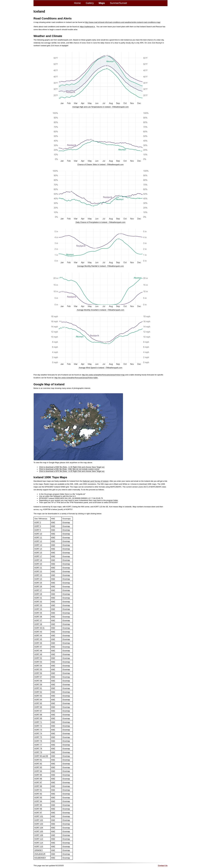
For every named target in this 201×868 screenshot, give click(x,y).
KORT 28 (38, 593)
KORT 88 (38, 786)
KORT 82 (38, 763)
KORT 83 (38, 767)
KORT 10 (38, 533)
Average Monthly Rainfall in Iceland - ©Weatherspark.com (100, 266)
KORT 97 (38, 812)
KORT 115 (39, 846)
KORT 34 (38, 609)
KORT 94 (38, 801)
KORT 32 (38, 601)
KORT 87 (38, 782)
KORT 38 (38, 624)
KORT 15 (38, 552)
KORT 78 (38, 748)
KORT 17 (38, 556)
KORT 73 (38, 729)
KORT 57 (38, 676)
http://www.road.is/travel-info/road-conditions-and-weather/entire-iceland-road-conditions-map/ (122, 22)
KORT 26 (38, 586)
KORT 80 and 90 (41, 755)
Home (77, 3)
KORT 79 (38, 752)
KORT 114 (39, 842)
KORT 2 (38, 522)
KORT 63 (38, 695)
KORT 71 (38, 722)
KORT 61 (38, 688)
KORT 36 (38, 616)
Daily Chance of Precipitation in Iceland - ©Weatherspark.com (101, 222)
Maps (102, 3)
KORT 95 (38, 804)
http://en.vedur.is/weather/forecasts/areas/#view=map (103, 374)
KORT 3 (38, 526)
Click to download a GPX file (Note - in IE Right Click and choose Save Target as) (71, 471)
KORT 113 (39, 838)
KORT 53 (38, 661)
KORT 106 (39, 835)
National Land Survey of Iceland (95, 481)
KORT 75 (38, 737)
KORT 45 (38, 639)
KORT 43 (38, 631)
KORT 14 (38, 548)
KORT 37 (38, 620)
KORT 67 (38, 710)
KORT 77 (38, 744)
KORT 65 (38, 703)
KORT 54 (38, 665)
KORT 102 (39, 820)
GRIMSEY (39, 850)
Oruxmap (66, 522)
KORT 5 (38, 529)
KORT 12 (38, 541)
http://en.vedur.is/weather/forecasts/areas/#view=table (76, 377)
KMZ (53, 522)
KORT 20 (38, 563)
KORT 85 (38, 774)
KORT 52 (38, 657)
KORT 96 (38, 808)
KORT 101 (39, 816)
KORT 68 (38, 714)
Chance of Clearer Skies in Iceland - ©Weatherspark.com (101, 164)
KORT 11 (38, 537)
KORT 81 (38, 759)
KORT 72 (38, 725)
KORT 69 (38, 718)
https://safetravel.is (87, 26)
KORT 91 (38, 789)
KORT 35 (38, 612)
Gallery (90, 3)
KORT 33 (38, 605)
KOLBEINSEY (40, 857)
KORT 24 (38, 578)
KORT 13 (38, 544)
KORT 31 (38, 597)
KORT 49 (38, 654)
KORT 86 (38, 778)
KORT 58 (38, 680)
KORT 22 (38, 571)
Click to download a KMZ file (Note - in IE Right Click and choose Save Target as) (71, 466)
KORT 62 (38, 691)
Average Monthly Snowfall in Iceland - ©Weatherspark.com (100, 310)
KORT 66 (38, 706)
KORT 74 (38, 733)
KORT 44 (38, 635)
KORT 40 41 (39, 627)
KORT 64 (38, 699)
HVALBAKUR (40, 853)
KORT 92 (38, 793)
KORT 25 (38, 582)
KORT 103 (39, 823)
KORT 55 (38, 669)
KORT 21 (38, 567)
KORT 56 (38, 673)
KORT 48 (38, 650)
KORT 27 (38, 590)
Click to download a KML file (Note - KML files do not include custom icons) (69, 469)
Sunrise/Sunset (118, 3)
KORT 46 (38, 642)
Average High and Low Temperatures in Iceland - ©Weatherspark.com (100, 107)
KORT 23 (38, 575)
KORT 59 (38, 684)
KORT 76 (38, 740)
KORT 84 (38, 771)
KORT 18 (38, 560)
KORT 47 (38, 646)
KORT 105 (39, 831)
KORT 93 (38, 797)
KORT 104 (39, 827)
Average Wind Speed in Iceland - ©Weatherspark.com (101, 367)
